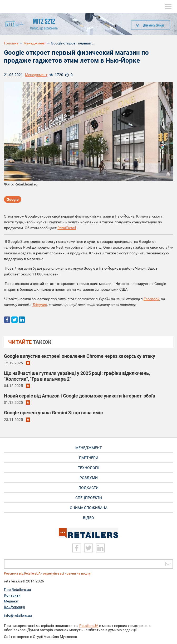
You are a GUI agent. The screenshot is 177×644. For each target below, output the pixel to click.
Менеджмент (35, 43)
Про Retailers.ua (18, 590)
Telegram (40, 305)
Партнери (89, 458)
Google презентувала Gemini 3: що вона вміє (53, 413)
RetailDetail (67, 228)
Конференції (14, 607)
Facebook (151, 299)
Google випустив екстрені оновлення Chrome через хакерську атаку (80, 356)
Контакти (12, 595)
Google (13, 199)
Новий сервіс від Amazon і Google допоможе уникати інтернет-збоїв (80, 396)
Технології (89, 468)
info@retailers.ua (18, 615)
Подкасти (88, 488)
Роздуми (89, 478)
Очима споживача (89, 508)
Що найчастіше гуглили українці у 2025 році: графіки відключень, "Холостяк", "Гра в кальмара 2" (77, 376)
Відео (88, 518)
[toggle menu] (168, 7)
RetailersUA (89, 626)
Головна (11, 43)
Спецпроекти (89, 498)
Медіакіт (11, 601)
